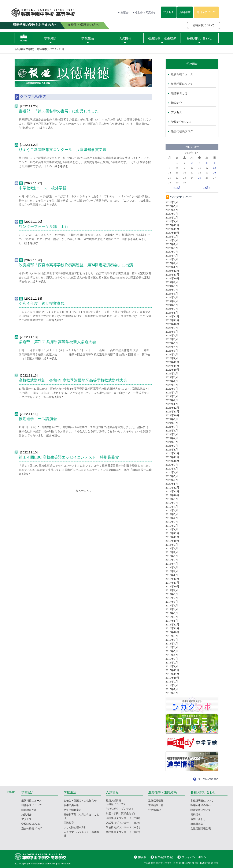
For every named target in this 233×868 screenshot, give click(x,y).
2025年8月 (172, 240)
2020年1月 (172, 484)
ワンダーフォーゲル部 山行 (44, 227)
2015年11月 (172, 674)
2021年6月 (172, 431)
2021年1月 (172, 450)
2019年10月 (172, 495)
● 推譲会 (123, 13)
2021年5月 (172, 434)
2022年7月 (172, 381)
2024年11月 (172, 275)
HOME (10, 792)
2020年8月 (172, 469)
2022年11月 (172, 366)
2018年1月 (172, 575)
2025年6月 (172, 248)
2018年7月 (172, 552)
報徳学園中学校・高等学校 (31, 49)
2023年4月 (172, 347)
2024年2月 (172, 309)
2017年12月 (172, 579)
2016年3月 (172, 659)
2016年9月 (172, 636)
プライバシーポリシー (195, 857)
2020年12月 (172, 453)
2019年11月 (172, 491)
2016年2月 (172, 663)
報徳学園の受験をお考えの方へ (35, 25)
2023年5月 (172, 343)
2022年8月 (172, 377)
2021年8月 (172, 423)
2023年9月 (172, 328)
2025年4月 (172, 256)
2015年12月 (172, 670)
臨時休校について (204, 25)
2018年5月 (172, 560)
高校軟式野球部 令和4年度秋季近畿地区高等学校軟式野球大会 (73, 380)
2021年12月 (172, 408)
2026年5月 (172, 206)
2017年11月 (172, 583)
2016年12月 (172, 624)
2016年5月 (172, 651)
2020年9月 (172, 465)
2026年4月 (172, 210)
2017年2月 (172, 617)
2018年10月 (172, 541)
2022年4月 (172, 392)
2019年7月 (172, 507)
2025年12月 (172, 225)
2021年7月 (172, 427)
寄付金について (206, 12)
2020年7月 (172, 472)
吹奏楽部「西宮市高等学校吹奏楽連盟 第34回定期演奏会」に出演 (76, 265)
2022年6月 (172, 385)
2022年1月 (172, 404)
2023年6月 (172, 339)
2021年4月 (172, 438)
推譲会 (142, 857)
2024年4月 (172, 301)
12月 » (207, 188)
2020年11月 (172, 457)
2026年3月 (172, 214)
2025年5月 (172, 252)
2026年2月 (172, 218)
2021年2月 (172, 446)
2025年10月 (172, 233)
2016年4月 (172, 655)
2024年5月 (172, 297)
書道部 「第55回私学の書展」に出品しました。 (61, 111)
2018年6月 (172, 556)
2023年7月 (172, 335)
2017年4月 (172, 609)
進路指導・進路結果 (162, 38)
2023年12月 (172, 316)
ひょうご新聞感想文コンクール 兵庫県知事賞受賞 (63, 150)
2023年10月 (172, 324)
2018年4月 (172, 564)
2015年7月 (172, 689)
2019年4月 (172, 518)
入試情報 (125, 38)
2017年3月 (172, 613)
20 (214, 173)
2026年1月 (172, 221)
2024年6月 (172, 294)
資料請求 (185, 12)
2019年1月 (172, 529)
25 (199, 178)
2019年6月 (172, 510)
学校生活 (88, 38)
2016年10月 (172, 632)
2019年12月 (172, 488)
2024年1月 (172, 313)
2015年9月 (172, 682)
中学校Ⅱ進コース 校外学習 (43, 188)
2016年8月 (172, 640)
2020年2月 (172, 480)
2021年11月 (172, 411)
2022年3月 (172, 396)
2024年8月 (172, 286)
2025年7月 (172, 244)
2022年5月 (172, 389)
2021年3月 (172, 442)
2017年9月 (172, 590)
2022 (53, 49)
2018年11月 (172, 537)
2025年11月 (172, 229)
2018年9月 (172, 545)
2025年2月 (172, 263)
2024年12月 (172, 271)
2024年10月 (172, 278)
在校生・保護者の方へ (83, 25)
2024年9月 (172, 282)
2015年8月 (172, 685)
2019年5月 (172, 514)
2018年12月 (172, 533)
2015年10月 (172, 678)
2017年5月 (172, 605)
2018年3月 (172, 567)
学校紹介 (51, 38)
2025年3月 (172, 259)
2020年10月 (172, 461)
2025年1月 (172, 267)
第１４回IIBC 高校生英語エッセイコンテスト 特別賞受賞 (69, 457)
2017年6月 (172, 602)
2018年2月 (172, 571)
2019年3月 (172, 522)
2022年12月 (172, 362)
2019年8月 (172, 503)
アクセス (169, 12)
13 (214, 168)
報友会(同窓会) (164, 857)
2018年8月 (172, 548)
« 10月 (177, 188)
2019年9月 (172, 499)
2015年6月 (172, 693)
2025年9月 (172, 237)
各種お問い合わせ (199, 38)
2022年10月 (172, 370)
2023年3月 (172, 351)
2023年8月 (172, 332)
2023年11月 (172, 320)
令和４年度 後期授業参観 (42, 303)
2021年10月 (172, 415)
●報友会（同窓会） (145, 13)
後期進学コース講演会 (38, 419)
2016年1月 (172, 666)
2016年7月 (172, 643)
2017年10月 (172, 586)
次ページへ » (83, 491)
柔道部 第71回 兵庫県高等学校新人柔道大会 (57, 342)
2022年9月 (172, 373)
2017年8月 (172, 594)
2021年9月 (172, 419)
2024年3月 (172, 305)
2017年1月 (172, 621)
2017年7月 (172, 598)
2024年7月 (172, 290)
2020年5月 (172, 476)
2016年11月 (172, 628)
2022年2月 (172, 400)
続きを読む (46, 128)
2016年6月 (172, 647)
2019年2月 (172, 526)
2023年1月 (172, 358)
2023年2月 (172, 354)
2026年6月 (172, 202)
